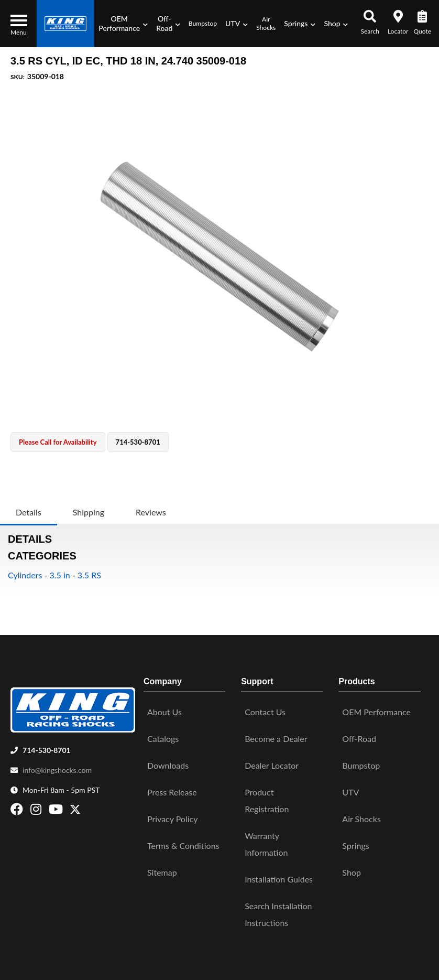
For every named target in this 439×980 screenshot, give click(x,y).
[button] (123, 24)
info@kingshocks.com (57, 764)
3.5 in (59, 575)
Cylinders (25, 575)
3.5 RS (89, 575)
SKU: (18, 77)
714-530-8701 (47, 744)
